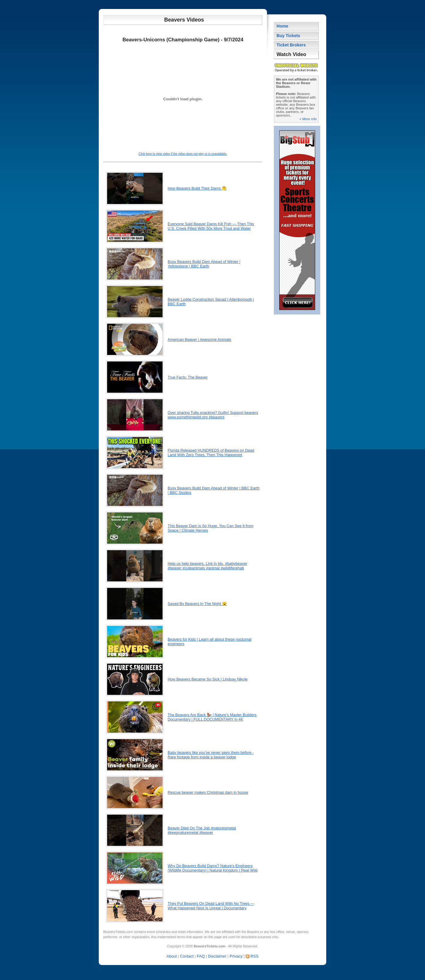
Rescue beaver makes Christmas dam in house (208, 792)
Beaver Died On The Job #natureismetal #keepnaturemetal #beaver (202, 830)
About (171, 956)
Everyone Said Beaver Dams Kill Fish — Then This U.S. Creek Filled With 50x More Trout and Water (211, 226)
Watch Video (291, 54)
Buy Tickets (288, 36)
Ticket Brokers (291, 45)
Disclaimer (217, 956)
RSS (255, 956)
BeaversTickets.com (118, 932)
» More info (308, 119)
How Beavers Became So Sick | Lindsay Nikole (208, 679)
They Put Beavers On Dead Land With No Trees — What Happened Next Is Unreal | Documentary (211, 906)
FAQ (201, 956)
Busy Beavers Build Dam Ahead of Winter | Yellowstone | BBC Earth (204, 264)
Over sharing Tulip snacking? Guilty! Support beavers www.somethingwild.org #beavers (213, 415)
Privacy (236, 956)
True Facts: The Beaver (188, 377)
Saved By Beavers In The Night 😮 (197, 604)
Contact (187, 956)
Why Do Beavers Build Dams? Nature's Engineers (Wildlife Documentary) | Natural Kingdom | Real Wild (212, 868)
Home (282, 26)
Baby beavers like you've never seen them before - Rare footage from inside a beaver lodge (211, 755)
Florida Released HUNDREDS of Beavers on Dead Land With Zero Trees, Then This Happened (211, 453)
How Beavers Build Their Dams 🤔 (197, 188)
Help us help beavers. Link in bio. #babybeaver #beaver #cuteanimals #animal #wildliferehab (207, 566)
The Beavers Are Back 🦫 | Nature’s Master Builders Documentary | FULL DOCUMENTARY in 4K (212, 717)
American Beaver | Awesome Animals (199, 339)
